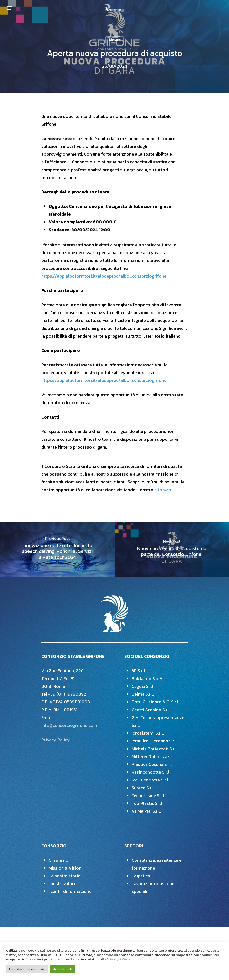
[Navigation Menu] (10, 8)
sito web (163, 490)
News (114, 40)
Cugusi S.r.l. (143, 686)
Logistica (141, 876)
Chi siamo (58, 860)
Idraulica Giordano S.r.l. (155, 741)
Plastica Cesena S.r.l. (152, 764)
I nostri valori (62, 884)
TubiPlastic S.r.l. (147, 803)
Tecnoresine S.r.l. (148, 795)
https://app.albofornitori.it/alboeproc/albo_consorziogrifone (104, 276)
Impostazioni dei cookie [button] (27, 969)
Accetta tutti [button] (63, 969)
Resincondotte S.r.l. (151, 772)
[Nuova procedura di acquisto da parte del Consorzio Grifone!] (172, 549)
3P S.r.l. (139, 671)
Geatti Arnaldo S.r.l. (151, 710)
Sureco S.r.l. (143, 788)
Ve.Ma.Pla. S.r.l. (146, 811)
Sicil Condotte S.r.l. (150, 780)
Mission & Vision (65, 868)
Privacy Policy (56, 740)
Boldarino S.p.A (147, 678)
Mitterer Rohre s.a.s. (151, 756)
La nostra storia (64, 876)
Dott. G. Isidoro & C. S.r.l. (156, 702)
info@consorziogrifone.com (69, 725)
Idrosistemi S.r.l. (148, 733)
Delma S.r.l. (143, 694)
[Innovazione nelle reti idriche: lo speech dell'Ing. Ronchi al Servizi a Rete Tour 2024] (57, 549)
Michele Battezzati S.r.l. (155, 749)
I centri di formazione (70, 891)
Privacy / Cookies (121, 959)
